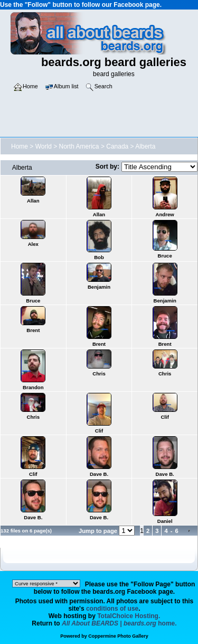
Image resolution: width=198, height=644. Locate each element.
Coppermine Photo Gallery (118, 636)
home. (119, 623)
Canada (117, 146)
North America (79, 146)
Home (20, 146)
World (44, 146)
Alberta (145, 146)
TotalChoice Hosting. (129, 616)
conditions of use (112, 609)
